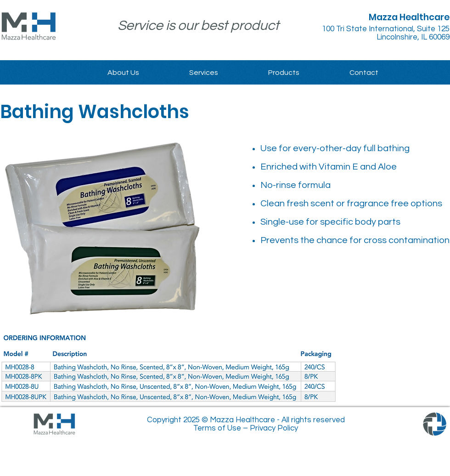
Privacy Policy (274, 428)
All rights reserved (313, 420)
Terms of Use (217, 428)
